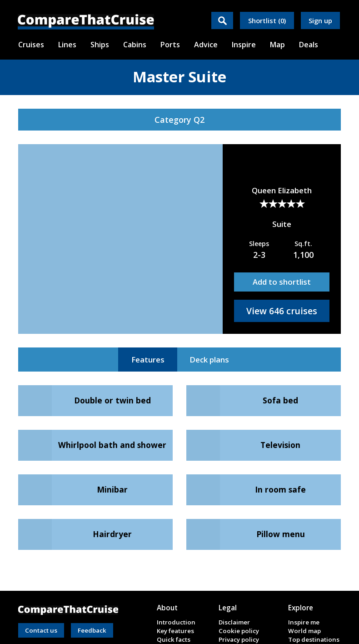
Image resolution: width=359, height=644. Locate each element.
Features (148, 360)
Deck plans (209, 360)
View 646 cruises (282, 311)
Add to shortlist (282, 282)
